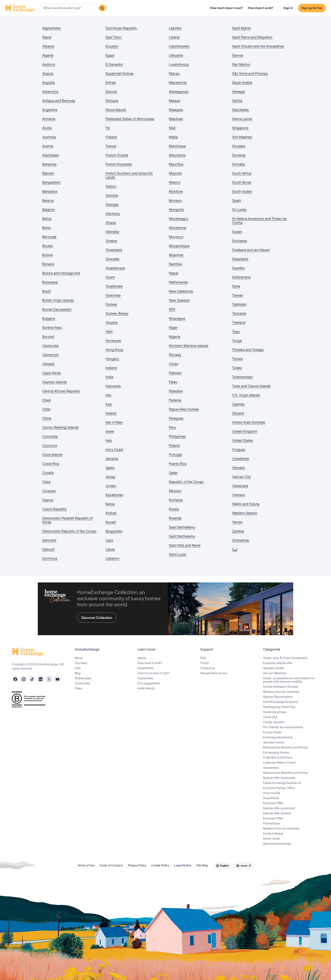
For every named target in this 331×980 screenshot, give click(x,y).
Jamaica (112, 459)
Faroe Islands (116, 110)
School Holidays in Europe (280, 687)
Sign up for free (312, 8)
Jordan (111, 486)
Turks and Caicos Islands (251, 386)
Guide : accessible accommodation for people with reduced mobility (289, 680)
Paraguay (176, 418)
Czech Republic (54, 509)
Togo (236, 332)
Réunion (175, 491)
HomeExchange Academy (281, 702)
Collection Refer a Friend (279, 763)
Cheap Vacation (274, 722)
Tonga (237, 341)
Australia (49, 137)
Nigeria (175, 337)
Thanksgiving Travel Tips (279, 707)
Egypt (110, 55)
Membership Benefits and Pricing (285, 747)
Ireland (111, 413)
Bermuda (49, 237)
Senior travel (271, 839)
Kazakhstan (114, 495)
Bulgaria (49, 319)
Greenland (114, 250)
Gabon (111, 186)
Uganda (238, 404)
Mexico (175, 182)
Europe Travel (272, 732)
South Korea (242, 182)
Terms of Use (86, 865)
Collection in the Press (278, 758)
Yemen (237, 522)
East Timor (114, 37)
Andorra (49, 64)
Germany (113, 214)
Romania (176, 500)
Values (142, 658)
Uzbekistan (241, 459)
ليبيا (235, 549)
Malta (173, 137)
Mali (172, 128)
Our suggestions (149, 683)
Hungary (112, 359)
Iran (109, 395)
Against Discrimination (278, 697)
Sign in (288, 8)
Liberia (174, 37)
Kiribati (111, 513)
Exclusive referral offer (278, 663)
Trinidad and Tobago (248, 350)
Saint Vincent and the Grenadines (258, 46)
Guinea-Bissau (117, 313)
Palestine (176, 391)
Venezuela (240, 486)
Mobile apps (83, 678)
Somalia (239, 164)
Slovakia (239, 146)
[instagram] (24, 679)
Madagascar (179, 92)
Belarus (48, 201)
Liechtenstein (179, 46)
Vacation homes (274, 742)
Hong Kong (114, 350)
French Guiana (117, 155)
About (79, 658)
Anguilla (49, 83)
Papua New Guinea (184, 409)
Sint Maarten (242, 137)
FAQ (203, 658)
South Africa (242, 173)
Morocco (176, 237)
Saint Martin (242, 28)
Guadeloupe (115, 268)
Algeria (48, 55)
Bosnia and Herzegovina (61, 273)
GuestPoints (145, 668)
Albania (48, 46)
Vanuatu (239, 468)
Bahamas (49, 164)
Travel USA (270, 717)
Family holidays (273, 834)
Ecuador (112, 46)
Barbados (50, 192)
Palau (173, 382)
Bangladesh (51, 182)
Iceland (111, 368)
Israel (110, 431)
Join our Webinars (275, 673)
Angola (48, 74)
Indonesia (113, 386)
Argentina (50, 110)
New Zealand (179, 300)
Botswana (50, 282)
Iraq (109, 404)
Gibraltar (113, 232)
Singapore (240, 128)
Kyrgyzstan (114, 531)
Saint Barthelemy (182, 536)
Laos (109, 540)
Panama (175, 400)
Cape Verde (52, 373)
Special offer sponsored (279, 778)
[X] (49, 679)
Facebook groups (275, 712)
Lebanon (112, 558)
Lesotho (175, 28)
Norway (175, 355)
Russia (174, 509)
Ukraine (238, 413)
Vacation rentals (274, 668)
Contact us (208, 668)
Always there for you (214, 673)
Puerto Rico (178, 464)
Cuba (46, 482)
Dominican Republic (121, 28)
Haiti (109, 332)
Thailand (239, 323)
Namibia (175, 264)
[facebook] (15, 679)
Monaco (175, 201)
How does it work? (260, 8)
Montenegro (179, 219)
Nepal (174, 273)
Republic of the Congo (186, 482)
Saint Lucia (177, 554)
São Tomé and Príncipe (250, 74)
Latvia (110, 549)
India (109, 377)
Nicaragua (177, 319)
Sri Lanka (239, 210)
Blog (78, 673)
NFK (172, 309)
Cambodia (50, 346)
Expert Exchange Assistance (282, 783)
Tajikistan (239, 304)
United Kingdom (245, 431)
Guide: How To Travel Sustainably (285, 658)
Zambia (238, 531)
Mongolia (176, 210)
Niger (173, 328)
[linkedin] (41, 679)
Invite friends (146, 688)
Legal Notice (183, 865)
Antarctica (50, 92)
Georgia (112, 205)
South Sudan (242, 192)
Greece (111, 241)
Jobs (78, 668)
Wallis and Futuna (246, 504)
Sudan (237, 232)
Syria (236, 286)
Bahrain (48, 173)
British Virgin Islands (58, 300)
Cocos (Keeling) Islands (60, 427)
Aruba (47, 128)
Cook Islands (52, 455)
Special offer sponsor (277, 813)
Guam (110, 277)
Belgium (49, 210)
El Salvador (114, 64)
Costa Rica (51, 464)
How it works (272, 793)
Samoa (238, 55)
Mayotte (175, 173)
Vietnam (239, 495)
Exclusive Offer (273, 803)
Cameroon (51, 355)
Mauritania (177, 155)
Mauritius (176, 164)
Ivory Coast (114, 450)
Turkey (237, 368)
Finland (111, 137)
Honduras (113, 341)
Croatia (48, 473)
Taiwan (238, 295)
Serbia (237, 101)
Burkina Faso (52, 328)
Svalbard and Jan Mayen (251, 250)
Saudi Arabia (242, 83)
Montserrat (178, 228)
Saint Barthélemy (182, 527)
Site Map (202, 865)
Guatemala (114, 286)
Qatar (173, 473)
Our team (81, 663)
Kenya (110, 504)
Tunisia (237, 359)
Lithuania (176, 55)
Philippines (177, 437)
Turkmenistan (242, 377)
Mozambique (179, 246)
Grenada (112, 259)
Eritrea (111, 83)
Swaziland (240, 259)
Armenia (49, 119)
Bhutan (48, 246)
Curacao (49, 491)
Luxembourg (179, 64)
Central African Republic (61, 391)
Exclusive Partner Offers (279, 788)
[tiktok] (32, 679)
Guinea (111, 304)
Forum (205, 663)
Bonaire (48, 264)
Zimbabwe (241, 540)
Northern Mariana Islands (189, 346)
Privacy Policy (137, 865)
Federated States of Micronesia (130, 119)
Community (82, 683)
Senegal (239, 92)
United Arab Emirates (249, 422)
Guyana (112, 323)
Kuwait (111, 522)
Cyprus (48, 500)
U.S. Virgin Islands (246, 395)
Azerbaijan (51, 155)
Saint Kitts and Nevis (185, 545)
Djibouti (48, 549)
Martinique (177, 146)
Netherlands (178, 282)
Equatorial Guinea (119, 74)
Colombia (50, 437)
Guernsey (113, 295)
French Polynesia (119, 164)
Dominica (50, 558)
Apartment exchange (277, 844)
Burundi (48, 337)
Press (78, 688)
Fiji (108, 128)
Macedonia (178, 83)
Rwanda (175, 518)
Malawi (175, 101)
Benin (47, 228)
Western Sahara (245, 513)
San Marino (241, 64)
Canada (48, 364)
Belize (47, 219)
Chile (46, 409)
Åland (47, 37)
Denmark (49, 540)
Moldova (176, 192)
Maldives (176, 119)
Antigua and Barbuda (59, 101)
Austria (48, 146)
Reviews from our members (281, 692)
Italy (109, 441)
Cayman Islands (55, 382)
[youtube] (57, 679)
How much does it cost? (226, 8)
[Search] (102, 8)
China (47, 418)
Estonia (111, 92)
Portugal (175, 455)
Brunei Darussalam (57, 309)
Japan (110, 468)
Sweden (239, 268)
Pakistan (175, 373)
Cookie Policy (160, 865)
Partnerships (271, 823)
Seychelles (241, 110)
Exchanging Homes (276, 753)
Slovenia (239, 155)
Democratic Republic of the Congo (69, 531)
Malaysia (176, 110)
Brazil (47, 291)
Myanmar (176, 255)
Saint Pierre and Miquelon (252, 37)
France (111, 146)
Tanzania (239, 313)
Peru (172, 427)
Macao (174, 74)
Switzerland (241, 277)
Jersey (110, 477)
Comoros (50, 446)
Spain (237, 201)
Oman (174, 364)
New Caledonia (181, 291)
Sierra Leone (242, 119)
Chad (46, 400)
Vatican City (241, 477)
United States (243, 441)
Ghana (111, 223)
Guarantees (145, 678)
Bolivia (47, 255)
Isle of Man (114, 422)
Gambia (112, 196)
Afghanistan (52, 28)
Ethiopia (112, 101)
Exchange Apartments (278, 737)
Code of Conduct (111, 865)
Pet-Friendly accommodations (283, 727)
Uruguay (239, 450)
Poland (174, 446)
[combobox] (73, 8)
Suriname (240, 241)
